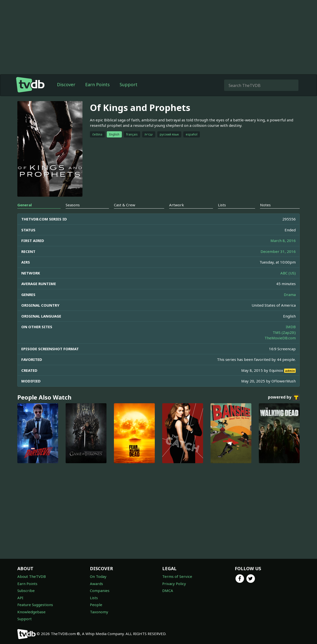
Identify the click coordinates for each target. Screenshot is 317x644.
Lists (94, 598)
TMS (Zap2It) (284, 332)
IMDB (291, 327)
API (20, 598)
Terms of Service (177, 576)
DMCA (168, 590)
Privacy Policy (174, 584)
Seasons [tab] (73, 205)
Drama (290, 295)
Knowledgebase (31, 612)
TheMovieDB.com (280, 338)
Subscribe (26, 590)
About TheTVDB (32, 576)
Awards (96, 584)
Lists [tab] (222, 205)
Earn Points (97, 84)
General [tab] (25, 205)
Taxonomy (99, 612)
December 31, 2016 (278, 251)
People (96, 605)
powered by (284, 398)
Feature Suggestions (35, 605)
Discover (66, 84)
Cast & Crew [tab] (125, 205)
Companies (100, 590)
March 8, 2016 (283, 241)
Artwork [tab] (177, 205)
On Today (98, 576)
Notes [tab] (265, 205)
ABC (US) (288, 273)
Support (129, 84)
